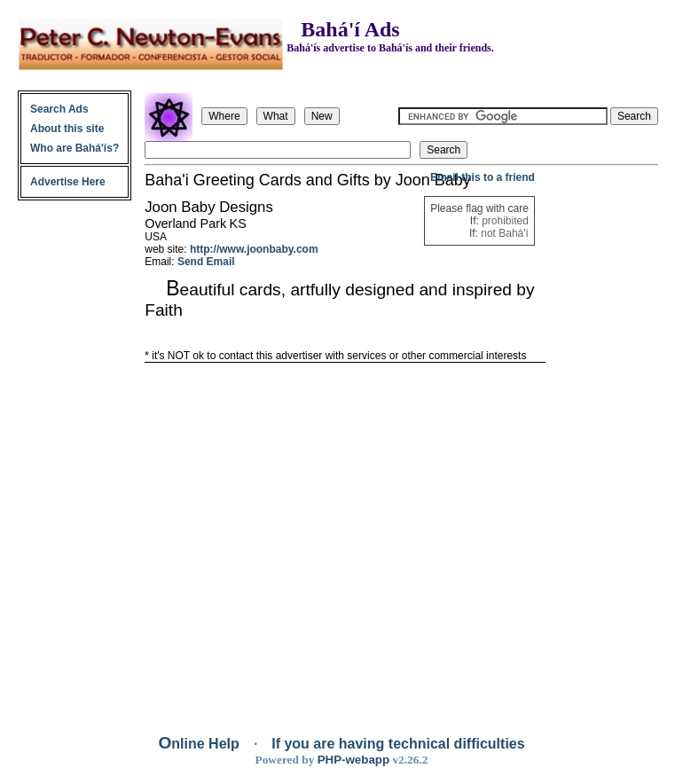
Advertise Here (68, 182)
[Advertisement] (603, 437)
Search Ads (59, 109)
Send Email (206, 262)
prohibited (505, 221)
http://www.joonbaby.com (254, 249)
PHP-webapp (353, 760)
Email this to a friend (483, 177)
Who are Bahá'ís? (75, 148)
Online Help (200, 744)
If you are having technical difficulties (398, 744)
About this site (67, 129)
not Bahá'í (505, 233)
